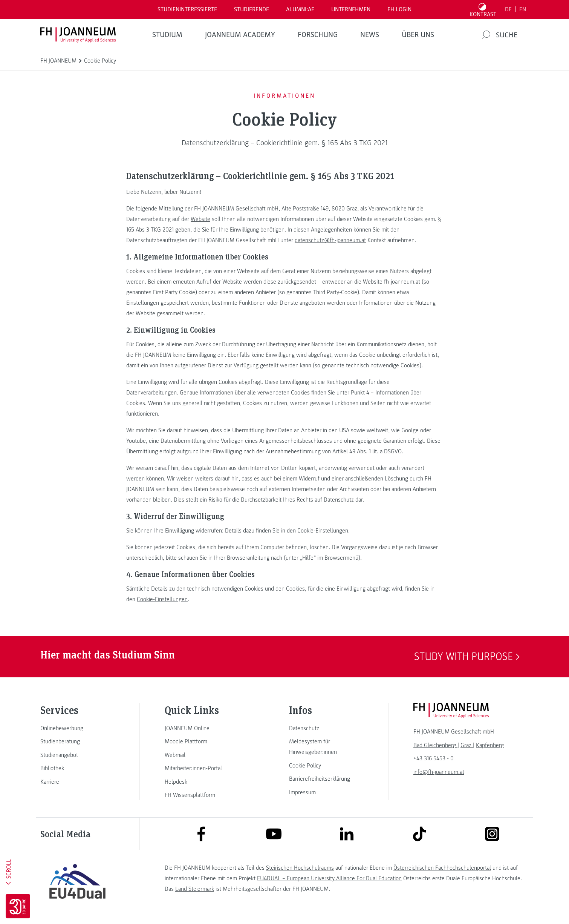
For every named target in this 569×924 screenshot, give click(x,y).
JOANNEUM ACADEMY (240, 35)
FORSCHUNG (318, 35)
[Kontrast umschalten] (483, 9)
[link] (77, 728)
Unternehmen (351, 9)
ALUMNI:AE (300, 9)
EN (523, 9)
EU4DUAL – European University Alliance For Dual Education (329, 878)
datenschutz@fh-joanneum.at (330, 240)
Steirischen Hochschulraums (300, 868)
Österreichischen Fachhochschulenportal (442, 868)
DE (508, 9)
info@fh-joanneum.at (439, 772)
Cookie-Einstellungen (323, 531)
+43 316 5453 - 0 (434, 758)
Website (200, 219)
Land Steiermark (195, 889)
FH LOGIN (399, 9)
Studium (167, 35)
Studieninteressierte (187, 9)
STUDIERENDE (252, 9)
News (370, 35)
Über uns (418, 35)
